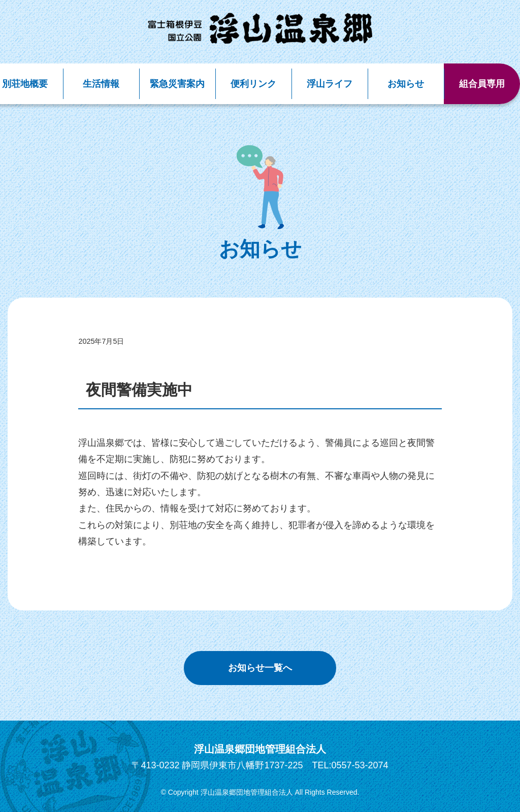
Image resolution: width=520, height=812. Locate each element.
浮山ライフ (330, 84)
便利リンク (253, 84)
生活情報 (101, 84)
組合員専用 (482, 84)
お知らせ (406, 84)
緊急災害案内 (177, 84)
